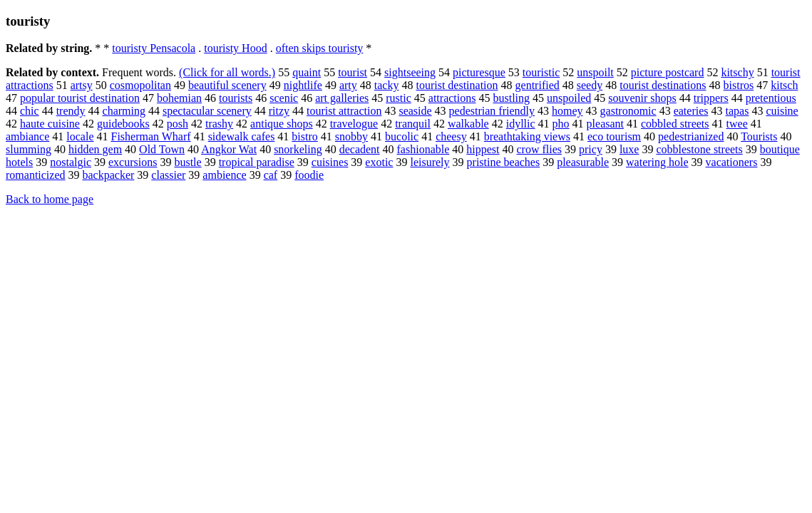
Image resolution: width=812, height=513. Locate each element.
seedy (590, 85)
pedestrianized (691, 136)
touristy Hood (235, 48)
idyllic (521, 124)
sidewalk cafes (242, 136)
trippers (711, 98)
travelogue (354, 124)
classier (168, 175)
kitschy (737, 72)
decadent (360, 149)
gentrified (538, 85)
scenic (284, 98)
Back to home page (50, 199)
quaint (307, 72)
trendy (71, 111)
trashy (219, 124)
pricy (591, 149)
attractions (452, 98)
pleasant (605, 124)
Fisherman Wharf (151, 136)
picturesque (479, 72)
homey (567, 111)
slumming (29, 149)
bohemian (179, 98)
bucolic (402, 136)
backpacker (109, 175)
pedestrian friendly (492, 111)
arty (348, 85)
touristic (541, 72)
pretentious (771, 98)
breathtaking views (527, 136)
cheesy (451, 136)
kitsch (784, 85)
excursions (133, 162)
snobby (351, 136)
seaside (415, 111)
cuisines (330, 162)
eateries (691, 111)
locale (80, 136)
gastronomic (628, 111)
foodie (309, 175)
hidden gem (95, 149)
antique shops (282, 124)
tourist (353, 72)
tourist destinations (663, 85)
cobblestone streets (699, 149)
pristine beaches (504, 162)
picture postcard (668, 72)
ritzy (279, 111)
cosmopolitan (140, 85)
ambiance (27, 136)
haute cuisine (50, 124)
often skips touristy (320, 48)
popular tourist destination (80, 98)
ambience (224, 175)
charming (124, 111)
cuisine (782, 111)
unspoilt (595, 72)
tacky (387, 85)
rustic (399, 98)
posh (178, 124)
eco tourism (614, 136)
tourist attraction (344, 111)
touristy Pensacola (154, 48)
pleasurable (583, 162)
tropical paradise (257, 162)
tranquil (413, 124)
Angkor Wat (229, 149)
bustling (511, 98)
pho (561, 124)
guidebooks (123, 124)
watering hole (657, 162)
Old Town (162, 149)
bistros (739, 85)
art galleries (342, 98)
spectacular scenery (207, 111)
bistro (304, 136)
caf (271, 175)
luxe (629, 149)
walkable (468, 124)
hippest (483, 149)
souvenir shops (642, 98)
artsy (82, 85)
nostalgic (71, 162)
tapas (738, 111)
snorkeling (298, 149)
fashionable (423, 149)
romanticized (36, 175)
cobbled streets (675, 124)
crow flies (540, 149)
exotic (379, 162)
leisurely (430, 162)
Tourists (759, 136)
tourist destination (457, 85)
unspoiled (569, 98)
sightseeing (410, 72)
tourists (236, 98)
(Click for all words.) (227, 72)
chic (30, 111)
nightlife (303, 85)
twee (737, 124)
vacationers (732, 162)
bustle (187, 162)
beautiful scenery (227, 85)
